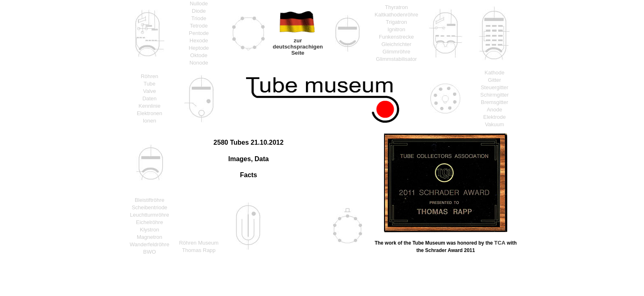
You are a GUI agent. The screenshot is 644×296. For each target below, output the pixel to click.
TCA (500, 243)
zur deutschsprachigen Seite (298, 47)
